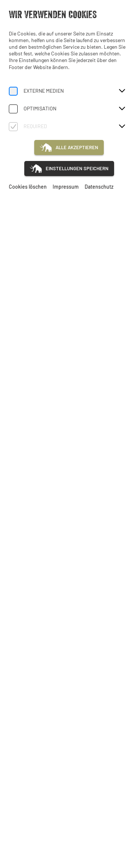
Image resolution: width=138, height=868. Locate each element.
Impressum (66, 187)
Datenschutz (99, 187)
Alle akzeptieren (77, 147)
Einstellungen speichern (77, 168)
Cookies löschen (28, 187)
